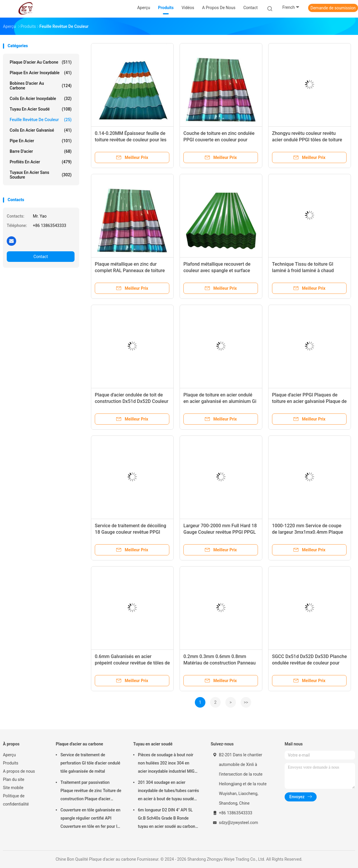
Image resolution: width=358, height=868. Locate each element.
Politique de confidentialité (16, 800)
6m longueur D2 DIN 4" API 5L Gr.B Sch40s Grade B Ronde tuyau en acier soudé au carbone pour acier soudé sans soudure (168, 819)
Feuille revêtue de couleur (41, 120)
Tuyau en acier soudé (41, 109)
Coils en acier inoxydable (41, 99)
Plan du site (14, 779)
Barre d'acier (41, 151)
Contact (41, 257)
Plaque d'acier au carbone (41, 62)
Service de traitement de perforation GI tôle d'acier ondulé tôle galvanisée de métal (90, 763)
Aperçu (9, 755)
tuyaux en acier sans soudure (41, 175)
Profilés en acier (41, 162)
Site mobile (13, 788)
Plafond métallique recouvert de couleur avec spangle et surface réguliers (217, 271)
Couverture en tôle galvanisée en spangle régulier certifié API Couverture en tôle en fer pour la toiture (90, 819)
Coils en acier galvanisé (41, 130)
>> (246, 702)
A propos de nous (19, 771)
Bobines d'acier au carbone (41, 86)
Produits (11, 763)
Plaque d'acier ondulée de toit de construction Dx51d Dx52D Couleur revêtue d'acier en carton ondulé (132, 401)
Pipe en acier (41, 141)
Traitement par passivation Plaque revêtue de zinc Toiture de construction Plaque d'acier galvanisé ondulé (91, 791)
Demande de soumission (333, 8)
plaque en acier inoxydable (41, 73)
